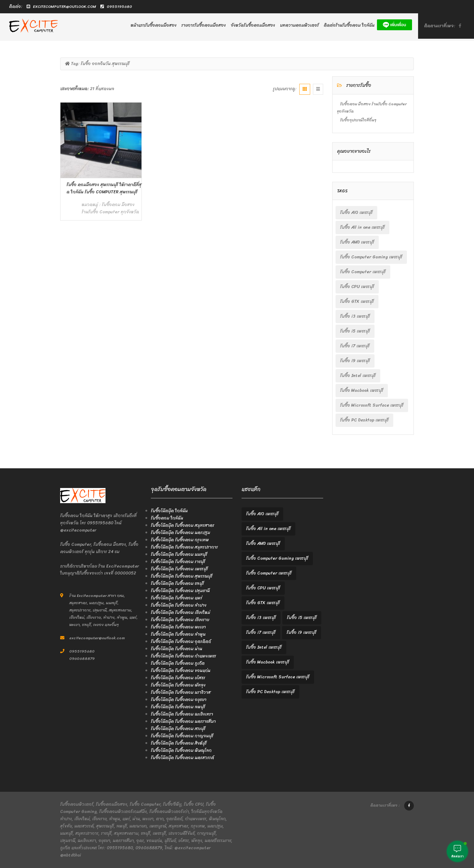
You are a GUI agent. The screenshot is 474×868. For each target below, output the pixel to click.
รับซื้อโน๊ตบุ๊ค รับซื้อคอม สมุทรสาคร (183, 525)
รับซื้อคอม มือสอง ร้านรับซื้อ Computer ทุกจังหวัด (110, 208)
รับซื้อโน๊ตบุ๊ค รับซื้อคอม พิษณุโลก (181, 750)
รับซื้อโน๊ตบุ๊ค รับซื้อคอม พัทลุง (178, 685)
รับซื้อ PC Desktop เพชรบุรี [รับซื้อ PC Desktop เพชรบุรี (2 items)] (364, 420)
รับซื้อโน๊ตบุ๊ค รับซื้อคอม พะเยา (178, 627)
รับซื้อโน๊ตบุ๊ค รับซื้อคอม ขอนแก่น (181, 671)
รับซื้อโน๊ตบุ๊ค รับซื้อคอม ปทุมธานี (180, 591)
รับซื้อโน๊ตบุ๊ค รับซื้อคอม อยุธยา (179, 700)
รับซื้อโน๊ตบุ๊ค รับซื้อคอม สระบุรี (178, 729)
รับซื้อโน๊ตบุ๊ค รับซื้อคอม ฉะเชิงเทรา (182, 714)
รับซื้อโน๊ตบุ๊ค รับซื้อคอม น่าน (177, 649)
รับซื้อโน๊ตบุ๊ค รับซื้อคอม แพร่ (177, 598)
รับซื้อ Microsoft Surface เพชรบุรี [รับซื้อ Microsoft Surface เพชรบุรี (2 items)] (372, 405)
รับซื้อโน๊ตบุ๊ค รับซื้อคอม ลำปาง (179, 605)
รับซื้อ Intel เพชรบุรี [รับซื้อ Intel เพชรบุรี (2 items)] (358, 376)
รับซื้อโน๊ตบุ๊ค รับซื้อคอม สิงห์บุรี (179, 743)
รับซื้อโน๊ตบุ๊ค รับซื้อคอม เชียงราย (180, 620)
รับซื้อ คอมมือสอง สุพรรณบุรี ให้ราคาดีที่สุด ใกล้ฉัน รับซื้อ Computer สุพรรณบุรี (104, 188)
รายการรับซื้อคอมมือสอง (204, 25)
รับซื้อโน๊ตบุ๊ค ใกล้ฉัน (169, 511)
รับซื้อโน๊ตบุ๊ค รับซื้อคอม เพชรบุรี (179, 569)
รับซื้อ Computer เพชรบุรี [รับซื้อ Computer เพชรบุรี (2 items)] (363, 272)
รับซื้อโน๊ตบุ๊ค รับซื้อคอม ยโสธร (178, 678)
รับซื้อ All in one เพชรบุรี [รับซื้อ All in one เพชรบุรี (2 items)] (362, 227)
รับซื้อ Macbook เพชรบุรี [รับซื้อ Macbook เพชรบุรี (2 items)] (362, 390)
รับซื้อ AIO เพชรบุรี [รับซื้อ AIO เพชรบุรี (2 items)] (356, 213)
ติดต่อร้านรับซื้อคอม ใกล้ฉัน (349, 25)
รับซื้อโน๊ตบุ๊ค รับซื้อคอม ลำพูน (178, 634)
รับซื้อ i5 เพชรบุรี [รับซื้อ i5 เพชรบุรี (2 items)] (355, 331)
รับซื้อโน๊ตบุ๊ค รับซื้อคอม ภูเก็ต (178, 663)
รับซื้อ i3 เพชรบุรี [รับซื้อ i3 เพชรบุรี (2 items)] (355, 316)
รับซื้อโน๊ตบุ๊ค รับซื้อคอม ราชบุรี (178, 562)
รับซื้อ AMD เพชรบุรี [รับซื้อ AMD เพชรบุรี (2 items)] (357, 242)
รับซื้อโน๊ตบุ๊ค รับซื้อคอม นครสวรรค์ (182, 758)
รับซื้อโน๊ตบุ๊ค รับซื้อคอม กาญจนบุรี (182, 736)
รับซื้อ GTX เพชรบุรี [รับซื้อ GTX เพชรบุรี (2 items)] (357, 301)
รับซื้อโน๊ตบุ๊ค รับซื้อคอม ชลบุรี (177, 583)
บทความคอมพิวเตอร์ (299, 25)
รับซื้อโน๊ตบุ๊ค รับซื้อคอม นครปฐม (180, 533)
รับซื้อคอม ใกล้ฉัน (167, 518)
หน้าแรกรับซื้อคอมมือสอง (154, 25)
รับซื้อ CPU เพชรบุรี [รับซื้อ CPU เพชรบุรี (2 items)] (357, 287)
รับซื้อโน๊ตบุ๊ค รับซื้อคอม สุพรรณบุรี (182, 576)
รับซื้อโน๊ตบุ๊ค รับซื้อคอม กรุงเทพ (180, 540)
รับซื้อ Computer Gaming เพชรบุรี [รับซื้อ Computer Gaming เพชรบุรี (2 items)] (371, 257)
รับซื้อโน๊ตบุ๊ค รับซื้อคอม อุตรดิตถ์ (181, 642)
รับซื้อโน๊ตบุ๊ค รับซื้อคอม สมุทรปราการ (184, 547)
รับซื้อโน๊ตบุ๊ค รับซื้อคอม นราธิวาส (181, 692)
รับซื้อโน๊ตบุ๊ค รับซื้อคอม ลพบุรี (178, 707)
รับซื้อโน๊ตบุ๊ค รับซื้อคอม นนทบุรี (179, 554)
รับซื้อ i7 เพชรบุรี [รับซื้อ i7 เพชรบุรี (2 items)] (355, 346)
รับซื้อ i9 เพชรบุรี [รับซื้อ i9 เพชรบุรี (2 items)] (355, 361)
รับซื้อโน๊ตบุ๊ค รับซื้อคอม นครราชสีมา (183, 721)
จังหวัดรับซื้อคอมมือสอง (253, 25)
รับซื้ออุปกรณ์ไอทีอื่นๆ (358, 120)
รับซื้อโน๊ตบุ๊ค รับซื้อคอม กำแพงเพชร (183, 656)
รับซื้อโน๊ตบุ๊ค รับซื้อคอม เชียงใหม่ (180, 613)
